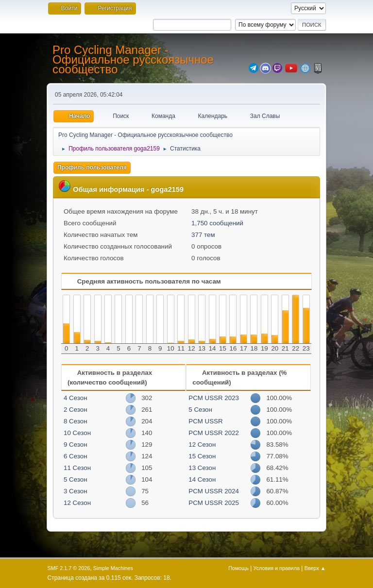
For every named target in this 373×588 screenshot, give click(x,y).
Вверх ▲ (315, 568)
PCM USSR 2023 (214, 398)
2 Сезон (76, 410)
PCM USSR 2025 (214, 503)
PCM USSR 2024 (214, 491)
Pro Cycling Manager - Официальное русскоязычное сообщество (133, 59)
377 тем (203, 235)
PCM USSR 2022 (214, 433)
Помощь (238, 568)
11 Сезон (77, 468)
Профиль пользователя (92, 168)
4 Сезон (76, 398)
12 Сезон (77, 503)
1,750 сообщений (217, 223)
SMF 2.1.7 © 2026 (69, 568)
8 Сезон (76, 421)
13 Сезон (202, 468)
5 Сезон (76, 479)
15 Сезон (202, 456)
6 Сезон (76, 456)
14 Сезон (202, 479)
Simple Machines (113, 568)
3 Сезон (76, 491)
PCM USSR (205, 421)
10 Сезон (77, 433)
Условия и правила (277, 568)
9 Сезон (76, 445)
